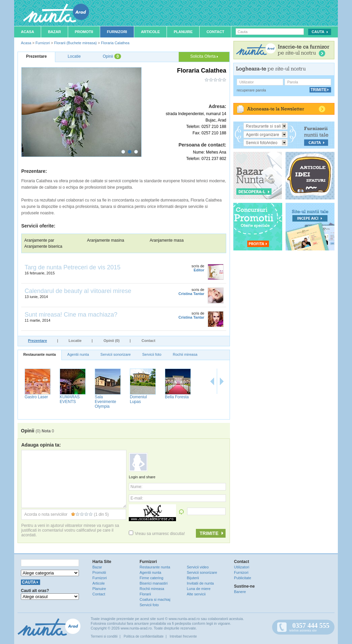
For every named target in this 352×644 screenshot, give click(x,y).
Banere (240, 592)
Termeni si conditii (104, 636)
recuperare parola (251, 90)
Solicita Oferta (204, 56)
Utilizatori (242, 567)
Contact (215, 32)
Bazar (54, 32)
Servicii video (198, 567)
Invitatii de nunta (200, 583)
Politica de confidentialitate (144, 636)
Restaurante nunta (40, 354)
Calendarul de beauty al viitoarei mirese (78, 291)
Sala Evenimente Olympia (105, 402)
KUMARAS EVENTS (70, 399)
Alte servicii (196, 594)
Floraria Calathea (115, 43)
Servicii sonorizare (116, 354)
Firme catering (151, 578)
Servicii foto (152, 354)
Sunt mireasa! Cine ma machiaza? (71, 315)
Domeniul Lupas (138, 399)
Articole (150, 32)
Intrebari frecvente (183, 636)
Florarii (145, 594)
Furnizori (117, 32)
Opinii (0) (112, 341)
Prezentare (37, 341)
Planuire (183, 32)
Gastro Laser (36, 397)
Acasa (27, 32)
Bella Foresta (177, 397)
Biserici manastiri (154, 583)
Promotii (84, 32)
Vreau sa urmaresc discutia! (157, 534)
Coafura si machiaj (155, 599)
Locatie (75, 341)
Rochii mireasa (185, 354)
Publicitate (243, 578)
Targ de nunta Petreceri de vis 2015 (72, 267)
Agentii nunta (78, 354)
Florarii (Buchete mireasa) (75, 43)
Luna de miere (199, 589)
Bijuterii (193, 578)
